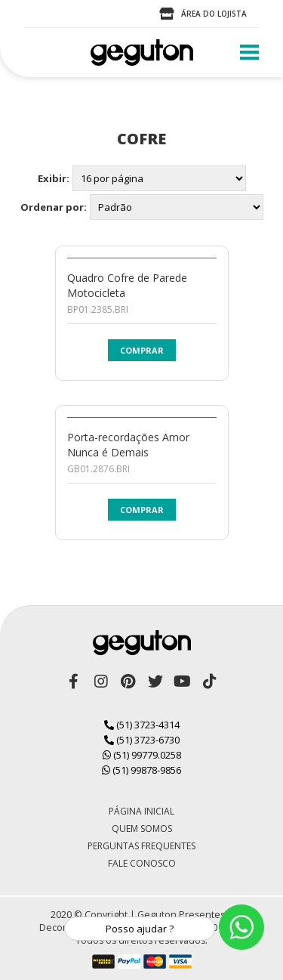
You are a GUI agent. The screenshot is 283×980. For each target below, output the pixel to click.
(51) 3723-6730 (142, 740)
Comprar (142, 350)
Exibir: (54, 178)
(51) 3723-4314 (142, 725)
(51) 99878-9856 (141, 770)
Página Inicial (141, 811)
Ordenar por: (54, 207)
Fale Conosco (142, 863)
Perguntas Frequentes (141, 846)
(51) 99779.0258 (142, 755)
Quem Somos (142, 829)
